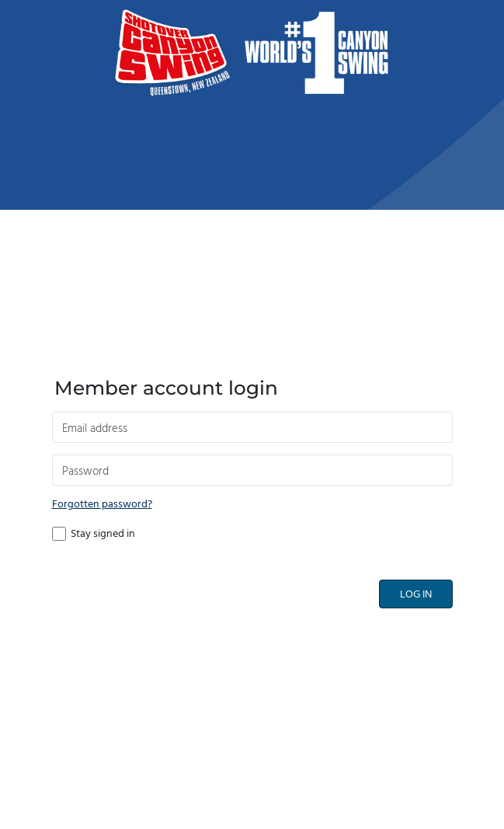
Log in (416, 595)
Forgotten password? (102, 505)
